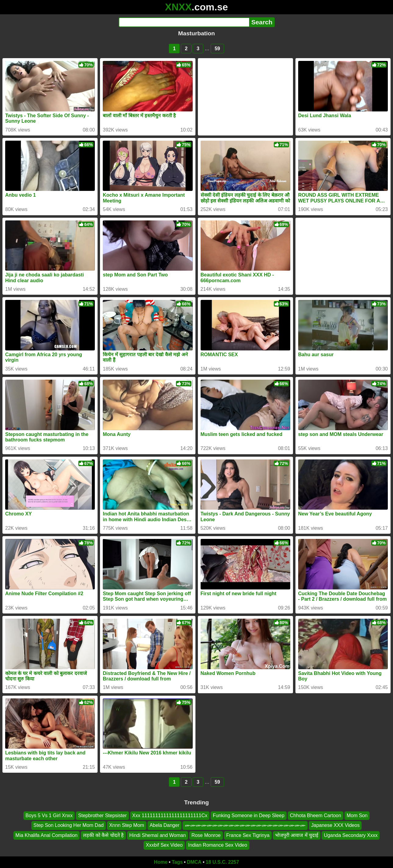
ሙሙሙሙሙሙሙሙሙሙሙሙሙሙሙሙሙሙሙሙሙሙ (245, 825)
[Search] (184, 22)
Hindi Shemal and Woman (158, 835)
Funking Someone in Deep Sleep (249, 815)
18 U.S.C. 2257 (222, 862)
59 (217, 49)
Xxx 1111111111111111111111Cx (170, 815)
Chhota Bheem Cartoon (316, 815)
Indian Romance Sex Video (218, 845)
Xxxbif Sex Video (164, 845)
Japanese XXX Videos (335, 825)
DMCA (194, 862)
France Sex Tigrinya (248, 835)
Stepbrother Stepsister (102, 815)
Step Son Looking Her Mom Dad (69, 825)
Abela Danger (165, 825)
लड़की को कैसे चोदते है (103, 835)
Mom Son (357, 815)
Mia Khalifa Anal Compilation (47, 835)
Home (161, 862)
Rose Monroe (206, 835)
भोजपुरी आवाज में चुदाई (297, 835)
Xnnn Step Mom (127, 825)
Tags (177, 862)
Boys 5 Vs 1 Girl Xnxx (49, 815)
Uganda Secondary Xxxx (351, 835)
